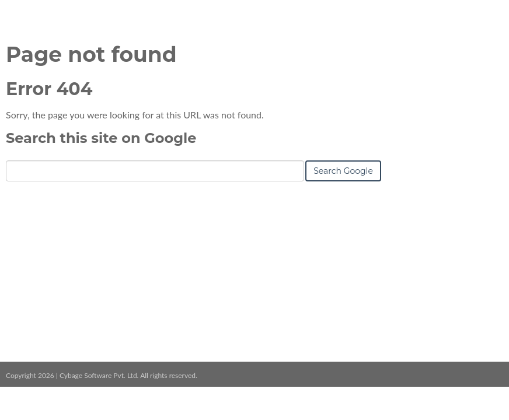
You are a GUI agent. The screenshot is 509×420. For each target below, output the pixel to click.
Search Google (343, 171)
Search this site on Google (101, 138)
